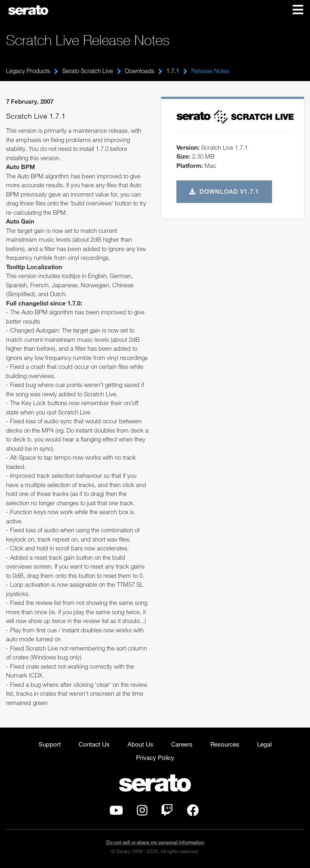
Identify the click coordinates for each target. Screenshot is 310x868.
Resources (225, 744)
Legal (264, 744)
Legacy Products (28, 71)
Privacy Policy (155, 757)
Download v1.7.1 (224, 191)
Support (50, 744)
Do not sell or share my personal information (155, 842)
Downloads (140, 71)
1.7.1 (173, 71)
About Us (140, 744)
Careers (182, 744)
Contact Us (94, 744)
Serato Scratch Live (88, 71)
